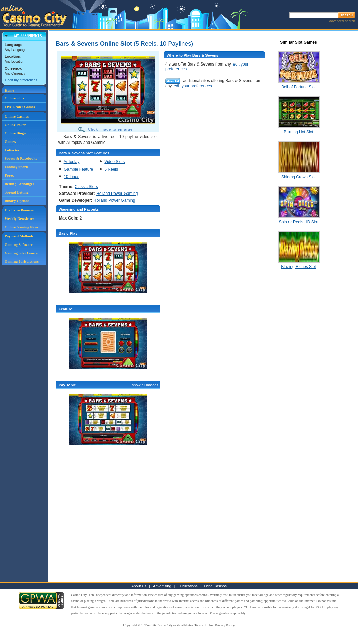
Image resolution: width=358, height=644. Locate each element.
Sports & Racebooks (21, 158)
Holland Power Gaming (117, 194)
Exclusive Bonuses (19, 210)
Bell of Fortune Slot (299, 87)
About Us (139, 586)
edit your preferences (193, 86)
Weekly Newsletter (20, 218)
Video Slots (115, 162)
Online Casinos (17, 116)
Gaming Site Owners (21, 253)
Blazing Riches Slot (298, 267)
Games (10, 141)
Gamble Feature (78, 169)
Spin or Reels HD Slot (299, 222)
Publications (188, 586)
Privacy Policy (225, 625)
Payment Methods (19, 236)
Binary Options (17, 201)
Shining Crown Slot (299, 177)
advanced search (342, 21)
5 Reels (111, 169)
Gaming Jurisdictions (22, 261)
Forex (9, 175)
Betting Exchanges (19, 184)
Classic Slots (86, 187)
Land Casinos (215, 586)
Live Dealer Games (20, 107)
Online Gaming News (22, 227)
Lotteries (12, 150)
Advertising (162, 586)
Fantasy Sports (17, 167)
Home (9, 90)
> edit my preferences (21, 80)
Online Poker (15, 125)
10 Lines (71, 177)
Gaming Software (19, 244)
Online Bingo (15, 133)
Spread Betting (17, 192)
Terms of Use (204, 625)
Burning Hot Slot (298, 132)
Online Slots (14, 98)
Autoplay (72, 162)
